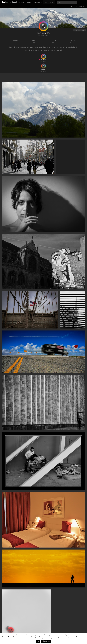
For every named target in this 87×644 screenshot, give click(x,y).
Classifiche (38, 2)
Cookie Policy (46, 642)
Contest (21, 2)
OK (38, 642)
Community (49, 2)
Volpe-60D (44, 60)
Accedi (69, 7)
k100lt (44, 70)
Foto (29, 2)
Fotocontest (9, 2)
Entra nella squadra (80, 30)
